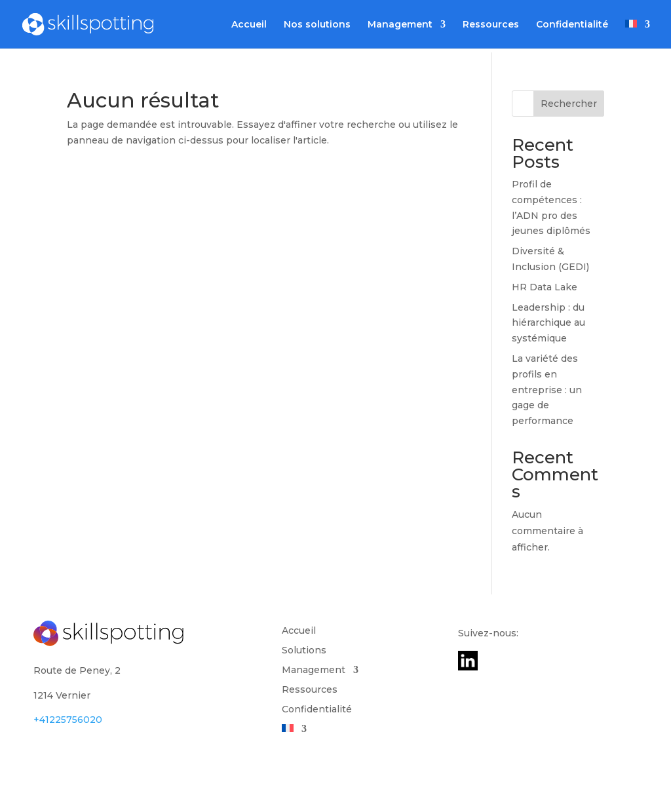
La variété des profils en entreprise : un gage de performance (547, 390)
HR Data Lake (545, 287)
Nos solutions (317, 25)
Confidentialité (572, 25)
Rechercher (569, 104)
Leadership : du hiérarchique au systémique (548, 323)
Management (400, 25)
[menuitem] (638, 34)
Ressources (491, 25)
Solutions (304, 651)
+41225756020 (68, 720)
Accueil (249, 25)
